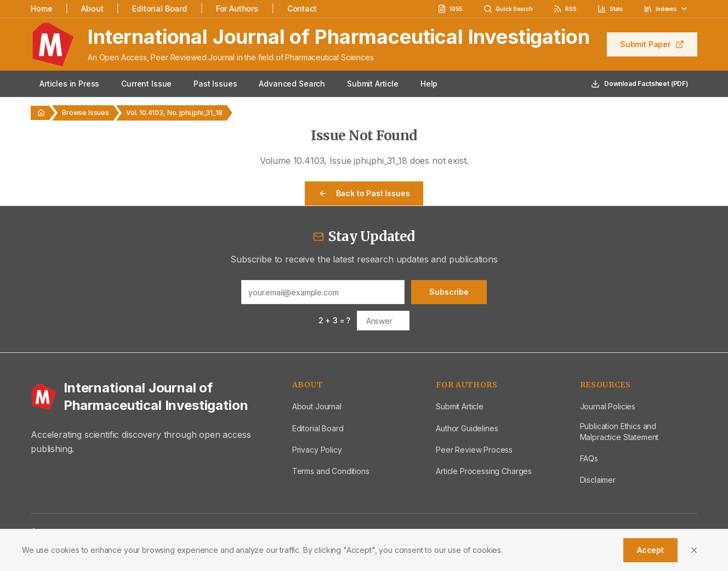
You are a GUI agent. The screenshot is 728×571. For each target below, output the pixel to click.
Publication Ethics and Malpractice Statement (619, 432)
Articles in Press (69, 84)
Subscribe (449, 292)
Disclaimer (598, 480)
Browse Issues (86, 113)
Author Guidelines (467, 428)
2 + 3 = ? (335, 320)
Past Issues (215, 84)
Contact (302, 8)
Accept (650, 550)
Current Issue (146, 84)
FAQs (589, 458)
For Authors (237, 8)
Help (429, 84)
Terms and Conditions (331, 471)
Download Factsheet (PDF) (640, 84)
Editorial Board (160, 8)
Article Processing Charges (484, 471)
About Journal (317, 406)
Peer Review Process (474, 450)
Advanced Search (292, 84)
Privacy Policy (317, 450)
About (92, 8)
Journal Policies (608, 406)
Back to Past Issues (364, 193)
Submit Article (373, 84)
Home (41, 8)
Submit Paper (652, 44)
